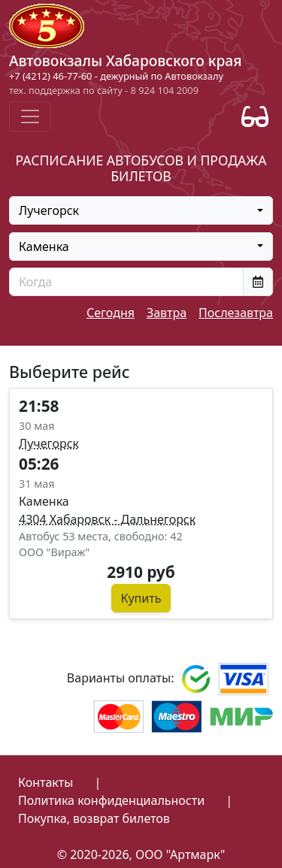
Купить (141, 598)
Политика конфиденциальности (111, 800)
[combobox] (141, 210)
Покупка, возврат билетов (94, 818)
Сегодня (111, 313)
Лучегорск (49, 443)
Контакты (45, 782)
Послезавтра (236, 313)
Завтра (167, 313)
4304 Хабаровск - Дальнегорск (107, 519)
